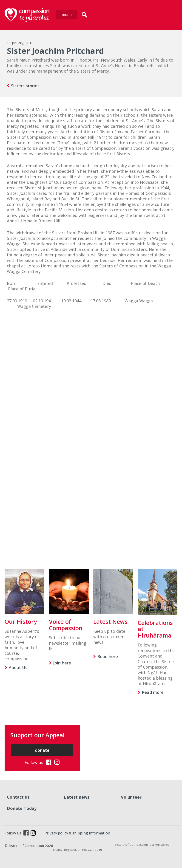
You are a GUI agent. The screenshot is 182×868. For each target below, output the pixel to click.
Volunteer (131, 797)
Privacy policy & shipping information (77, 833)
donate (42, 750)
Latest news (77, 797)
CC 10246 (95, 850)
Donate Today (22, 808)
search (84, 15)
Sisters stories (25, 86)
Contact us (18, 797)
